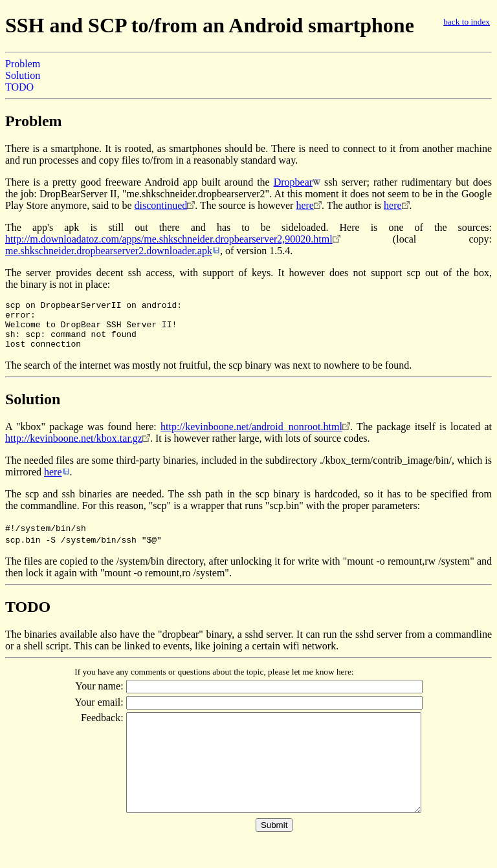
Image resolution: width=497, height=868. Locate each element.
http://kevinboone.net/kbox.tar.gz (74, 448)
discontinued (161, 205)
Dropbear (293, 182)
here (305, 205)
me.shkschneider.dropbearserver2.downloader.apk (109, 251)
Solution (23, 75)
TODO (19, 87)
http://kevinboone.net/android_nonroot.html (251, 436)
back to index (467, 22)
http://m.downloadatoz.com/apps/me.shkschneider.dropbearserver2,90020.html (169, 239)
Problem (23, 64)
